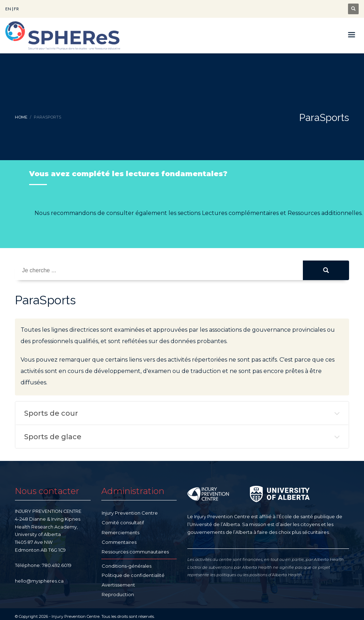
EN (8, 9)
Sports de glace (53, 437)
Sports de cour (51, 413)
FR (16, 9)
